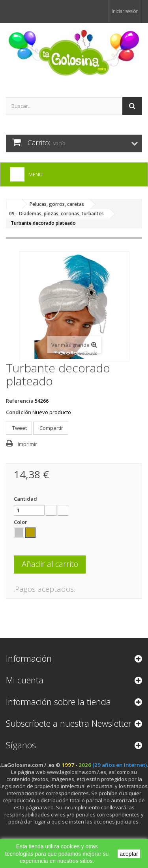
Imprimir (27, 444)
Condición (19, 412)
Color (21, 522)
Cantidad (25, 499)
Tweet (19, 428)
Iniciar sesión (125, 11)
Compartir (51, 428)
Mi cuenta (25, 680)
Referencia (20, 401)
